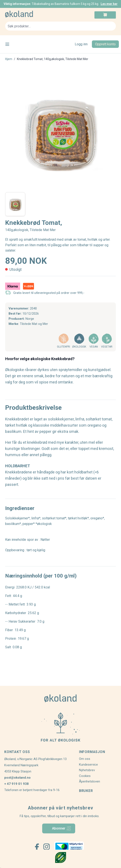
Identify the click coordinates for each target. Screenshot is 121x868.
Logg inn (81, 44)
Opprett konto (105, 44)
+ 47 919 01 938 (16, 784)
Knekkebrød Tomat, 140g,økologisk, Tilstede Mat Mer (53, 59)
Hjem (9, 59)
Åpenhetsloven (90, 781)
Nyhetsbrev (87, 770)
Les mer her (109, 4)
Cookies (85, 776)
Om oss (85, 759)
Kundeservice (88, 765)
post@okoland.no (17, 778)
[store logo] (33, 14)
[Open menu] (7, 44)
